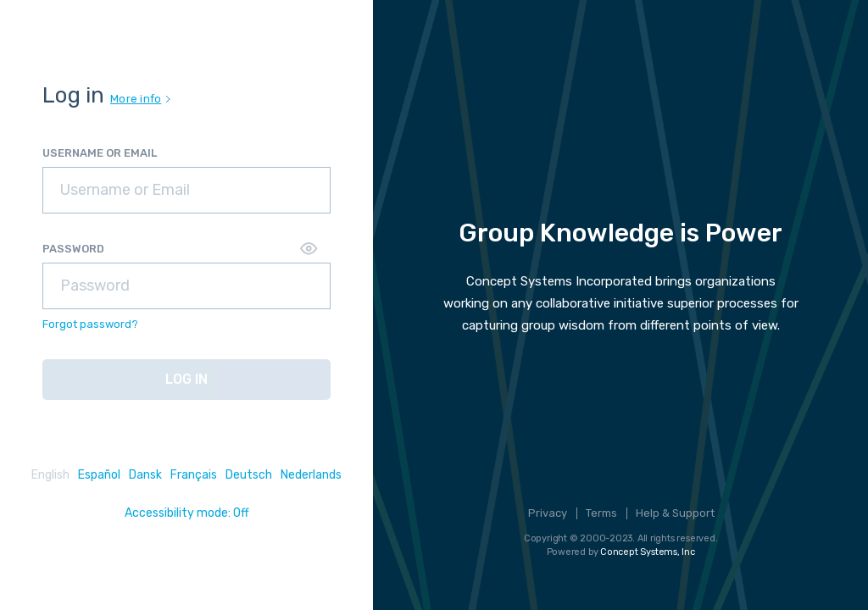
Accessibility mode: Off (187, 513)
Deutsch (249, 475)
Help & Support (675, 513)
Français (194, 475)
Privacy (548, 513)
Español (99, 475)
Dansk (145, 475)
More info (140, 99)
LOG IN (186, 379)
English (50, 475)
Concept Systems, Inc (648, 552)
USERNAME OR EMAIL (100, 153)
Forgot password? (90, 324)
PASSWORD (73, 249)
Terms (601, 513)
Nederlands (311, 475)
